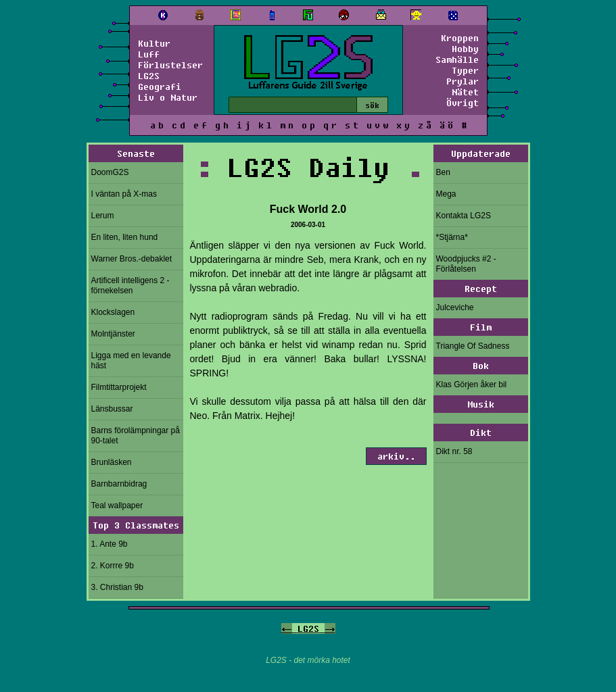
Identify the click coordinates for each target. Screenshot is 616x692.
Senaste (136, 153)
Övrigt (463, 103)
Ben (443, 172)
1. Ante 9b (110, 544)
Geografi (160, 86)
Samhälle (457, 59)
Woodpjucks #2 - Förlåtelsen (466, 264)
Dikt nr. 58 (454, 451)
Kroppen (460, 38)
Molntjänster (113, 334)
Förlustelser (170, 65)
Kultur (154, 43)
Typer (465, 70)
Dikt (481, 432)
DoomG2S (110, 172)
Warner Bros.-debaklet (132, 259)
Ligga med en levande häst (131, 361)
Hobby (465, 49)
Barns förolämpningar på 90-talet (136, 436)
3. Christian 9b (117, 587)
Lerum (103, 216)
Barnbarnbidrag (119, 484)
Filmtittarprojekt (119, 387)
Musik (481, 404)
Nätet (465, 92)
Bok (481, 366)
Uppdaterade (481, 153)
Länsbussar (112, 409)
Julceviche (455, 307)
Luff (149, 54)
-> (330, 628)
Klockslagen (113, 312)
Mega (446, 194)
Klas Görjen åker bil (472, 385)
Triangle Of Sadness (473, 346)
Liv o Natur (168, 97)
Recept (481, 289)
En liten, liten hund (125, 237)
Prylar (463, 81)
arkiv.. (396, 456)
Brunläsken (112, 462)
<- (287, 628)
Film (481, 327)
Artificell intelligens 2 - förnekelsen (131, 286)
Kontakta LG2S (464, 216)
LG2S (149, 76)
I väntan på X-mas (124, 194)
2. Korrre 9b (113, 566)
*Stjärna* (452, 237)
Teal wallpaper (117, 505)
